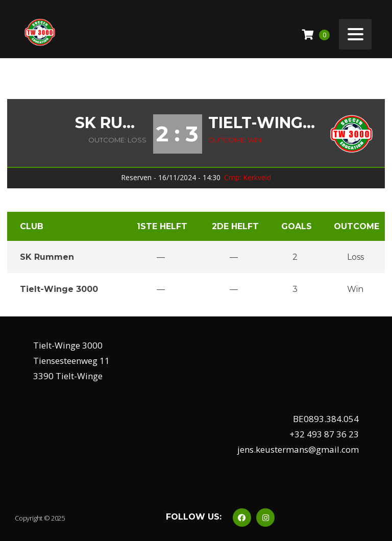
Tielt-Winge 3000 (262, 123)
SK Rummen (111, 123)
